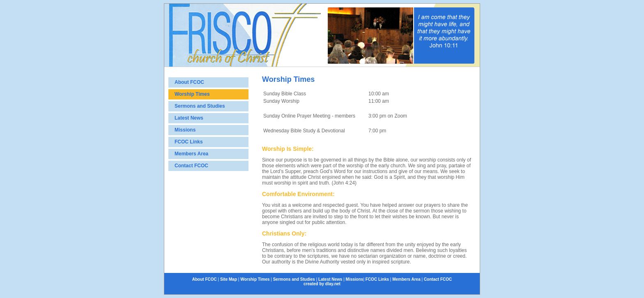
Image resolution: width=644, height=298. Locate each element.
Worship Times (192, 94)
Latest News (189, 118)
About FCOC (189, 82)
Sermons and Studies (200, 106)
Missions (185, 130)
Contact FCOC (191, 166)
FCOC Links (189, 142)
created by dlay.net (322, 284)
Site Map (229, 279)
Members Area (191, 154)
